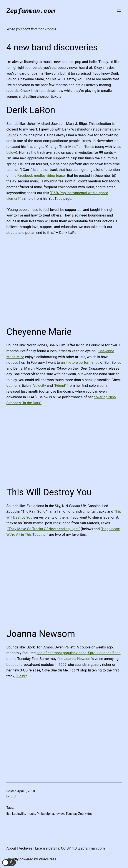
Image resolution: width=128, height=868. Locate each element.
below (11, 153)
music (31, 814)
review (60, 814)
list (8, 814)
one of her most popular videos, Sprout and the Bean (78, 653)
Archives (26, 848)
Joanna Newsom (78, 659)
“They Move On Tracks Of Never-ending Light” (44, 529)
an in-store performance (80, 363)
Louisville (19, 814)
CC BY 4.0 (69, 848)
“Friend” (60, 386)
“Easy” (21, 676)
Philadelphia (45, 814)
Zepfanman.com (31, 11)
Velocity (40, 386)
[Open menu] (119, 11)
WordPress (47, 859)
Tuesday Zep (75, 814)
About (11, 848)
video (89, 814)
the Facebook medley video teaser (39, 176)
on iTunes (86, 147)
